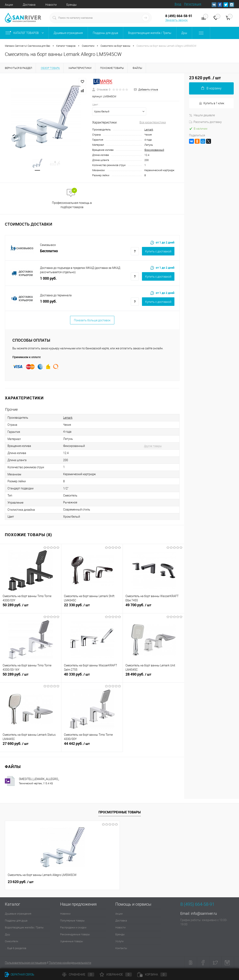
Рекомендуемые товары (75, 934)
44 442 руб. (92, 746)
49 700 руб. (154, 607)
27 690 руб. (31, 746)
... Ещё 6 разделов (16, 948)
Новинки (65, 914)
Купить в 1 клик (211, 103)
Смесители (11, 941)
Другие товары (153, 446)
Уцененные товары (72, 941)
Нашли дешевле (202, 115)
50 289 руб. (31, 607)
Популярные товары (72, 921)
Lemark (149, 130)
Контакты (121, 948)
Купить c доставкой (158, 251)
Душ (7, 934)
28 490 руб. (154, 677)
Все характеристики (153, 122)
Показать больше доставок (92, 320)
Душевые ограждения (18, 914)
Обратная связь (20, 975)
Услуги (119, 941)
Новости (51, 5)
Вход (178, 4)
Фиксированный (154, 150)
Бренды (72, 5)
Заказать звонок (176, 20)
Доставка (29, 5)
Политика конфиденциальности (70, 963)
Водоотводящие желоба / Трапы (24, 927)
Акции (9, 5)
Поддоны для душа (16, 921)
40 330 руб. (92, 677)
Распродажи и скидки (73, 927)
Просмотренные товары (120, 812)
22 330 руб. (92, 607)
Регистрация (193, 4)
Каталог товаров (25, 33)
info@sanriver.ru (204, 913)
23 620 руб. (21, 882)
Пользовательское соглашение (26, 963)
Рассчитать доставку (205, 122)
